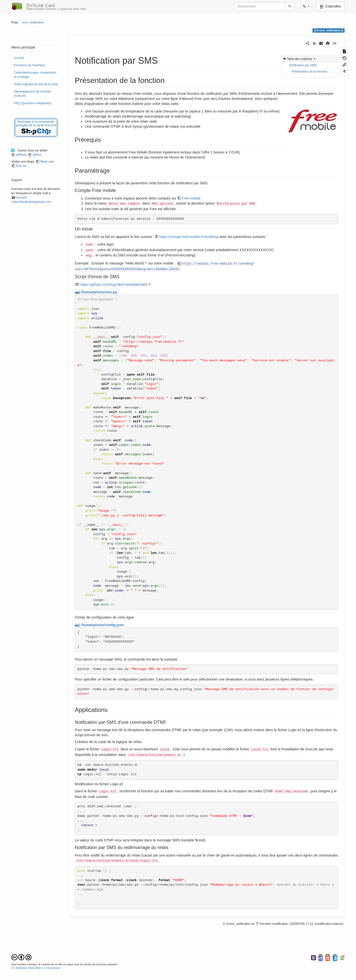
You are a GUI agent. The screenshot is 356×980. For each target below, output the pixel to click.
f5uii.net (21, 166)
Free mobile (191, 198)
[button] (306, 6)
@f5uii (37, 155)
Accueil (19, 58)
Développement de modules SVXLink (33, 94)
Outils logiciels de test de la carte (36, 84)
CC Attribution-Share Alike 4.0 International (36, 968)
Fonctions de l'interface (29, 65)
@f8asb (21, 155)
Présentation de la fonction (310, 72)
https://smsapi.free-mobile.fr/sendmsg (189, 237)
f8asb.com (47, 162)
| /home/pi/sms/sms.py (98, 292)
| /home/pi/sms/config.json (102, 625)
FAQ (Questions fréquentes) (33, 103)
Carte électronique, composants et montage (35, 75)
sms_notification (33, 23)
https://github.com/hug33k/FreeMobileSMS (114, 285)
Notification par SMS (303, 65)
